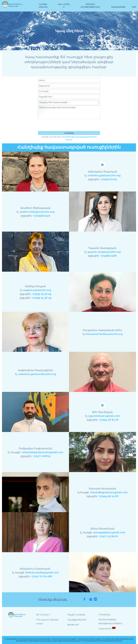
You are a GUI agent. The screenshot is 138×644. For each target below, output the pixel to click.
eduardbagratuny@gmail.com (109, 492)
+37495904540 (42, 216)
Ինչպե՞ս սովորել (76, 615)
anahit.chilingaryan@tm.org (37, 212)
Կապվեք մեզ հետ (77, 620)
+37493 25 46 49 (42, 294)
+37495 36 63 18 (109, 420)
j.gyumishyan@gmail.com (104, 416)
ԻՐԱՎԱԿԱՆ (105, 615)
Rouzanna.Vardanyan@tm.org (104, 334)
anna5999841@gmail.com (109, 532)
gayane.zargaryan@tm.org (104, 252)
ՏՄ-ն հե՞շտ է (43, 615)
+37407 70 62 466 (42, 576)
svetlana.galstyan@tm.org (104, 175)
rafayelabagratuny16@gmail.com (42, 452)
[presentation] (57, 125)
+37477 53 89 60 (109, 536)
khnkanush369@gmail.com (42, 572)
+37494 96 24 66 (109, 496)
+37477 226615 (42, 456)
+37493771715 (109, 179)
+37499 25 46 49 (42, 298)
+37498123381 (109, 256)
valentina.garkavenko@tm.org (37, 374)
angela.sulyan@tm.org (37, 290)
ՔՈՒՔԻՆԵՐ (73, 625)
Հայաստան (105, 629)
